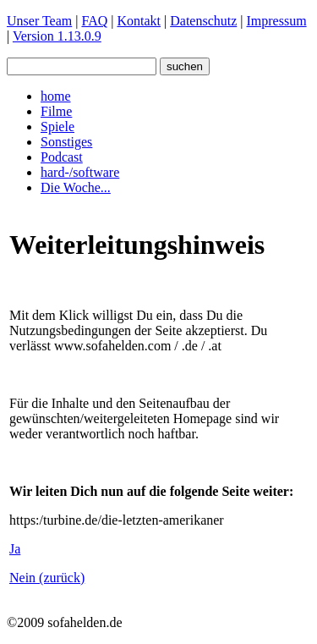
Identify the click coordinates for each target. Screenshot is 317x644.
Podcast (62, 157)
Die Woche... (76, 187)
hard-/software (80, 172)
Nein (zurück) (47, 578)
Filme (56, 111)
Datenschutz (203, 21)
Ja (15, 549)
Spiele (57, 127)
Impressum (277, 21)
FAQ (94, 21)
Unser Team (39, 21)
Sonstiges (66, 142)
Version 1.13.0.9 (57, 36)
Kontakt (139, 21)
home (56, 96)
